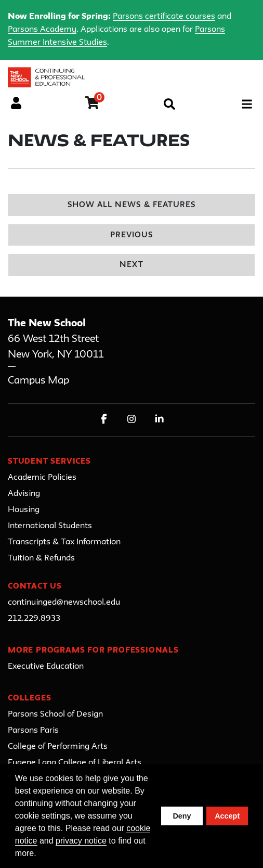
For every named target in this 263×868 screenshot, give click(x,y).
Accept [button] (227, 816)
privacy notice (81, 841)
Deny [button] (182, 816)
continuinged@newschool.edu (64, 603)
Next (131, 265)
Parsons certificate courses (164, 17)
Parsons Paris (33, 731)
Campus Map (38, 381)
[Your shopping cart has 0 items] (93, 105)
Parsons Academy (42, 30)
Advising (24, 494)
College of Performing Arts (58, 747)
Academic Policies (42, 478)
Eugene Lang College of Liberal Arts (75, 763)
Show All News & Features (131, 205)
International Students (50, 526)
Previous (131, 235)
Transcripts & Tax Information (64, 542)
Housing (24, 510)
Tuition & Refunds (41, 558)
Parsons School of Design (55, 714)
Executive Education (46, 667)
